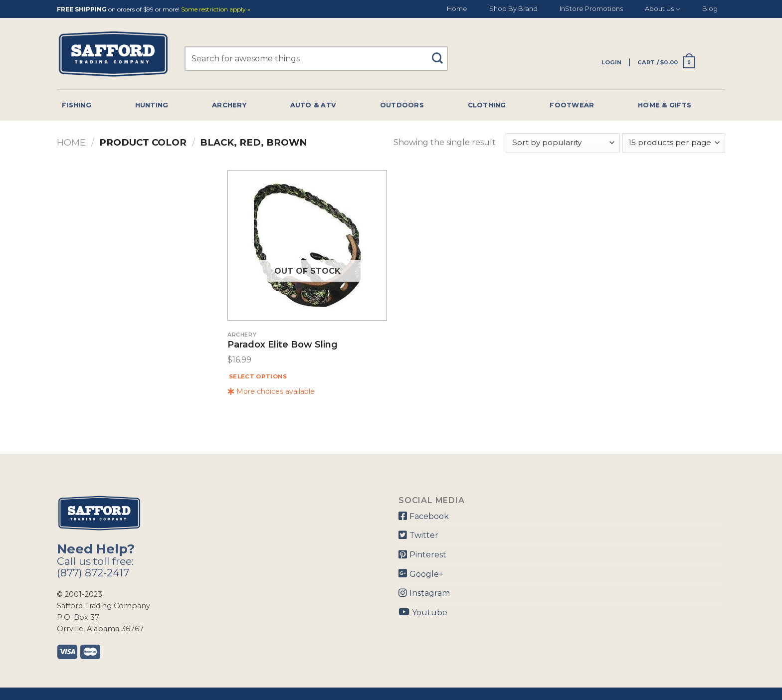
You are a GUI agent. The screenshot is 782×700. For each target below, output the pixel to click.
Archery (229, 105)
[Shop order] (563, 143)
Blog (710, 9)
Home (457, 9)
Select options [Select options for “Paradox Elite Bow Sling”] (258, 376)
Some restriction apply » (216, 10)
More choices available (271, 391)
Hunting (152, 105)
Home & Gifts (665, 105)
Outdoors (402, 105)
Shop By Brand (513, 9)
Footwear (572, 105)
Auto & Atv (313, 105)
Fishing (77, 105)
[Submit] (441, 54)
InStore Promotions (591, 9)
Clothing (487, 105)
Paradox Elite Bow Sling (283, 345)
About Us (663, 9)
